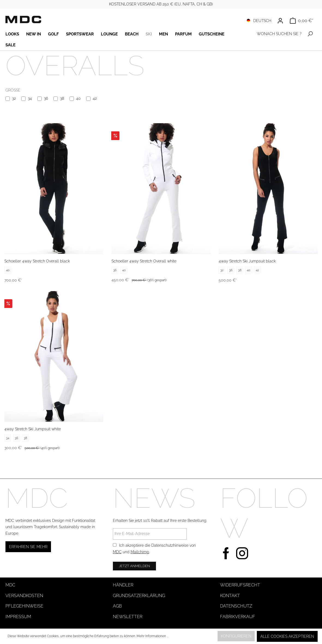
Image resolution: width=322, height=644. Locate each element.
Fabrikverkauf (238, 617)
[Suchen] (310, 34)
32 (14, 98)
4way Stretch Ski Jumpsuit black (247, 261)
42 (95, 98)
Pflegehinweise (24, 606)
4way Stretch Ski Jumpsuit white (33, 429)
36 (46, 98)
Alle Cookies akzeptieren (287, 636)
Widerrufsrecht (240, 585)
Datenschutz (236, 606)
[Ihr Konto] (280, 21)
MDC (117, 552)
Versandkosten (24, 596)
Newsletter (128, 617)
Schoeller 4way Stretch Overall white (144, 261)
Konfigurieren (236, 636)
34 (30, 98)
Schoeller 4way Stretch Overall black (37, 261)
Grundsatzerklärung (139, 596)
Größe (13, 90)
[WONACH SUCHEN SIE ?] (276, 34)
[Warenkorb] (302, 21)
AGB (117, 606)
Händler (123, 585)
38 (62, 98)
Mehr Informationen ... (153, 636)
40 (78, 98)
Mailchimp (140, 552)
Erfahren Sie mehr (28, 547)
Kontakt (230, 596)
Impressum (18, 617)
